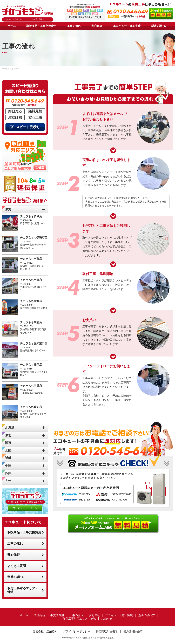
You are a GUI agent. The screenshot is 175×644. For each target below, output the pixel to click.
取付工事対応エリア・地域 (23, 590)
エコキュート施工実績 (127, 26)
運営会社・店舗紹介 (45, 631)
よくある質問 (17, 566)
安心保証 (97, 26)
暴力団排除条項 (133, 631)
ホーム (12, 26)
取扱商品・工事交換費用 (41, 26)
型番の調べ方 (159, 26)
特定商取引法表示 (107, 631)
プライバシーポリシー (77, 631)
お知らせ (107, 619)
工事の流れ (74, 26)
